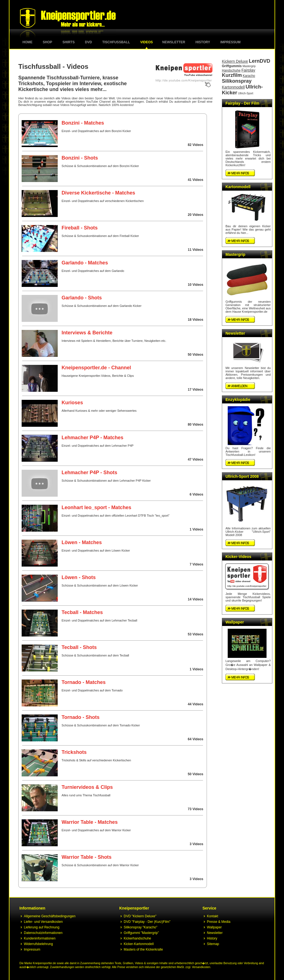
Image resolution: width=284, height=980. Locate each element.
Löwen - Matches (82, 542)
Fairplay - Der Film (242, 103)
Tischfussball (116, 42)
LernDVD (259, 61)
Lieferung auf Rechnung (42, 927)
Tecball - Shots (79, 647)
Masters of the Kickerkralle (143, 949)
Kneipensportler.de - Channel (96, 368)
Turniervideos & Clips (87, 787)
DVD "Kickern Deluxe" (140, 916)
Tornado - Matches (84, 682)
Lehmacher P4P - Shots (89, 473)
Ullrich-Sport (246, 93)
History (203, 42)
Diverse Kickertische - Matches (98, 193)
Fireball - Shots (80, 228)
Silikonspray (237, 81)
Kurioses (72, 403)
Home (27, 42)
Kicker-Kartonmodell (139, 944)
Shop (47, 42)
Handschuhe (231, 70)
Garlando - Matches (85, 263)
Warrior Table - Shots (87, 857)
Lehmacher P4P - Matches (92, 438)
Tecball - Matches (82, 612)
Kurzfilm (232, 75)
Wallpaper (235, 622)
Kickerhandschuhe (137, 938)
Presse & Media (219, 922)
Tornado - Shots (81, 717)
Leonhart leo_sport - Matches (96, 507)
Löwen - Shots (79, 577)
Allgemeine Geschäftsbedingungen (50, 916)
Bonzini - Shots (80, 158)
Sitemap (213, 944)
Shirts (69, 42)
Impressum (231, 42)
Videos (147, 42)
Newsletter (174, 42)
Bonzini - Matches (83, 123)
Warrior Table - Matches (90, 822)
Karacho (249, 76)
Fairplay (248, 70)
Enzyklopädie (238, 400)
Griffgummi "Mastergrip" (141, 933)
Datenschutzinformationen (43, 933)
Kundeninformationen (40, 938)
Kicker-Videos (238, 557)
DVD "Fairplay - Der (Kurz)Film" (147, 922)
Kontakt (213, 916)
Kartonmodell (233, 87)
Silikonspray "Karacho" (140, 927)
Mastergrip (249, 66)
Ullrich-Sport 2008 (242, 476)
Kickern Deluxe (235, 61)
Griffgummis (232, 66)
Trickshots (74, 752)
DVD (88, 42)
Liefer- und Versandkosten (43, 922)
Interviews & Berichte (87, 333)
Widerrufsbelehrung (38, 944)
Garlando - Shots (82, 298)
